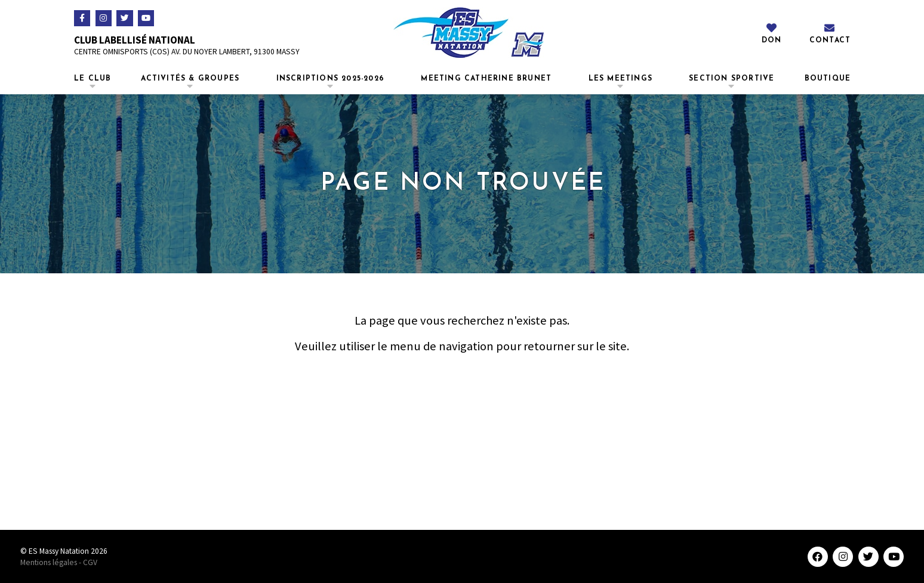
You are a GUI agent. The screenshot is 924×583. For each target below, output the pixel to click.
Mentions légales (49, 562)
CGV (90, 562)
